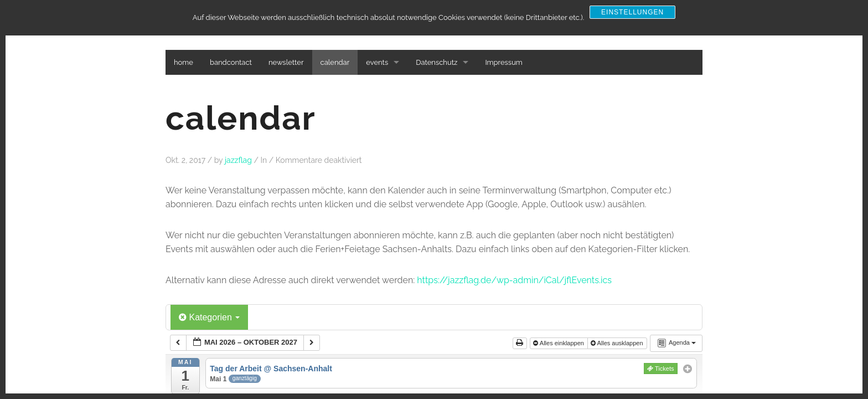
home (184, 62)
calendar (335, 62)
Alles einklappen (559, 343)
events (377, 62)
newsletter (286, 62)
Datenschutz (436, 62)
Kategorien (209, 317)
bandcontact (231, 62)
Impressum (503, 62)
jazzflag (238, 160)
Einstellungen (632, 12)
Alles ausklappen (618, 343)
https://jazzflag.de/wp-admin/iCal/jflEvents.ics (514, 280)
